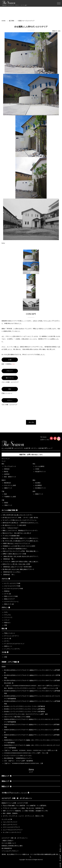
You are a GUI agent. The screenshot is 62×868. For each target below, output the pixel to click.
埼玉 (34, 464)
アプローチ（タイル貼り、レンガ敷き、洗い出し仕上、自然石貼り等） (24, 808)
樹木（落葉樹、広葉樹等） (11, 813)
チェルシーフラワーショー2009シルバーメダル (18, 756)
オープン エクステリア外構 (12, 583)
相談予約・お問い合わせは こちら (31, 455)
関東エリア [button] (7, 776)
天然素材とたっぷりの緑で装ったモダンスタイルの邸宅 (19, 546)
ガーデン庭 (7, 594)
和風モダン (7, 623)
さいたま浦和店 (40, 466)
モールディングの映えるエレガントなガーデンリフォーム (20, 520)
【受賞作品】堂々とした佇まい (12, 572)
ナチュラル (7, 615)
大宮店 (37, 469)
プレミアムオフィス (10, 466)
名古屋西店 (38, 485)
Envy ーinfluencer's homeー (11, 528)
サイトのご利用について (9, 843)
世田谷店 (7, 469)
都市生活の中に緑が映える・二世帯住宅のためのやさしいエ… (21, 523)
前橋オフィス (39, 494)
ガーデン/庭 (8, 638)
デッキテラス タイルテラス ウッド (14, 644)
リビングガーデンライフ (10, 822)
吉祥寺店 (7, 474)
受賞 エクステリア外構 (11, 596)
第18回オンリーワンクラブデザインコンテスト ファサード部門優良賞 (25, 706)
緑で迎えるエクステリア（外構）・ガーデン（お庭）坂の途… (21, 518)
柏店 (6, 494)
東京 (3, 464)
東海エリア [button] (7, 781)
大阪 (3, 500)
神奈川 (4, 480)
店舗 (6, 657)
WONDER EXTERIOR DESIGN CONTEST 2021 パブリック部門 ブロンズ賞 (26, 753)
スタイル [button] (6, 579)
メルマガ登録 (60, 848)
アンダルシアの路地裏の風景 (11, 536)
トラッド (7, 620)
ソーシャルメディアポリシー (10, 851)
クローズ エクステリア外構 (12, 586)
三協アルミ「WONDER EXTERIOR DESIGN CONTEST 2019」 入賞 (24, 763)
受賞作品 (7, 591)
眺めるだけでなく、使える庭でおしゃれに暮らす (17, 533)
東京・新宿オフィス (10, 477)
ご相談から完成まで (7, 841)
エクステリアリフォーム (11, 602)
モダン (6, 612)
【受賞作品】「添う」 (9, 575)
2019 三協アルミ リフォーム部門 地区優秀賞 (19, 761)
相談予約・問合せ (60, 861)
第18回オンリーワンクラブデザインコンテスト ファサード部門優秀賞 (25, 712)
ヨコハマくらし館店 (10, 485)
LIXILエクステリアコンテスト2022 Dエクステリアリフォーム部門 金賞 (26, 714)
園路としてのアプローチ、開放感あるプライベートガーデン (20, 531)
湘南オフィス (8, 488)
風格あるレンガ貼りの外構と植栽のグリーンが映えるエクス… (21, 538)
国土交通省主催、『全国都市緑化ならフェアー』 (19, 758)
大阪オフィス (8, 505)
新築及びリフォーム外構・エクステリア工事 (15, 803)
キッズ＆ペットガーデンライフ (12, 832)
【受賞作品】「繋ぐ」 (9, 559)
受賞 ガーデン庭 (9, 604)
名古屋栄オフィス (40, 488)
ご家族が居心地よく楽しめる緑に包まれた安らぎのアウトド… (21, 556)
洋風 (6, 625)
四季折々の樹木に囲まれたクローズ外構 (14, 554)
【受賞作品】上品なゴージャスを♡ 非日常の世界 (18, 567)
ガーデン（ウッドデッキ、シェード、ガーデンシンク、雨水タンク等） (24, 816)
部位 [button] (4, 629)
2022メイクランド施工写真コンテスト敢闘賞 (17, 717)
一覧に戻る (31, 422)
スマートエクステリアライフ (11, 827)
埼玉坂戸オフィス (40, 472)
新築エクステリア (9, 599)
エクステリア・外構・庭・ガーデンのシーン (17, 798)
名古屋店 (38, 483)
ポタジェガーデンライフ (10, 825)
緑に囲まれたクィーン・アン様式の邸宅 (14, 525)
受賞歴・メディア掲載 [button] (10, 662)
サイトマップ (6, 459)
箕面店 (6, 503)
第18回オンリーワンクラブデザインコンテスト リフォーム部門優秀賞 (25, 709)
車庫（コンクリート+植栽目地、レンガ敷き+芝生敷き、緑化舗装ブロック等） (26, 811)
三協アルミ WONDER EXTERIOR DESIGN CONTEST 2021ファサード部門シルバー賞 (31, 750)
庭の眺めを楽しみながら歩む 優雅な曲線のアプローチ (18, 569)
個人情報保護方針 (7, 848)
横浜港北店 (7, 483)
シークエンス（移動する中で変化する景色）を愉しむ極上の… (21, 562)
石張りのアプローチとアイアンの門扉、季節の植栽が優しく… (21, 551)
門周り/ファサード (10, 633)
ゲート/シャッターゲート (12, 636)
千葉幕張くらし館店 (10, 497)
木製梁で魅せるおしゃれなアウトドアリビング (16, 543)
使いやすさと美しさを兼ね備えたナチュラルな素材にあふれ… (21, 541)
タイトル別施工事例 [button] (10, 510)
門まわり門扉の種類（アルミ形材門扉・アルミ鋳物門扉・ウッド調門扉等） (25, 806)
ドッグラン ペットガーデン (12, 649)
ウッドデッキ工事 (7, 819)
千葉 (3, 491)
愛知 (34, 480)
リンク (4, 461)
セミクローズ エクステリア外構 (13, 589)
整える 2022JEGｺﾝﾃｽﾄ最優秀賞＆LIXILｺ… (15, 549)
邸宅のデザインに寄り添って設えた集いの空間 (16, 564)
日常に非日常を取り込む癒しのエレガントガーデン (18, 515)
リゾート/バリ (8, 617)
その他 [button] (5, 652)
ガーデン (7, 641)
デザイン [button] (6, 608)
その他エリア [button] (15, 793)
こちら (13, 364)
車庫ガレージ (8, 646)
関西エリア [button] (7, 787)
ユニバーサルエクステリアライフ (13, 830)
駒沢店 (6, 472)
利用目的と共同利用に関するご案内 (12, 846)
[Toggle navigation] (59, 3)
